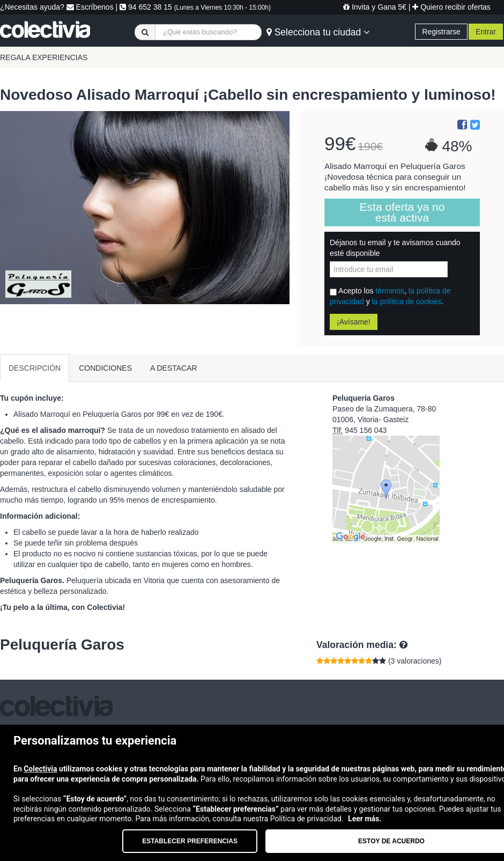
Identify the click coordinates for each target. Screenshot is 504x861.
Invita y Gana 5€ (375, 7)
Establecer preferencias (190, 841)
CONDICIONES (105, 368)
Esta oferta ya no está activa (402, 212)
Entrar (486, 32)
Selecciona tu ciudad (318, 32)
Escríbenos (90, 7)
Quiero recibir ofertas (451, 7)
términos (390, 291)
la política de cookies (407, 301)
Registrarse (441, 32)
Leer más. (365, 819)
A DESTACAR (174, 368)
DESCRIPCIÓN (35, 368)
